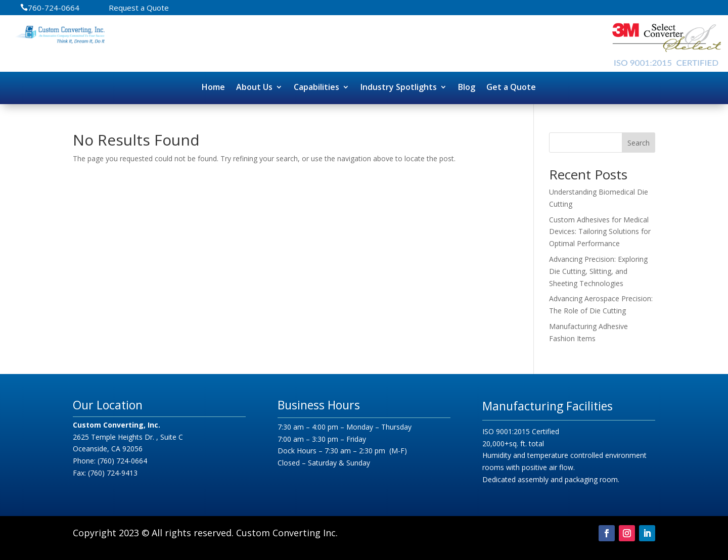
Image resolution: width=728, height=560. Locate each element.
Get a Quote (511, 87)
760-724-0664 (54, 8)
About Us (254, 87)
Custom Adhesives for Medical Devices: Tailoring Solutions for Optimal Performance (600, 232)
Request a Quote (139, 8)
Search (639, 143)
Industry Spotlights (399, 87)
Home (213, 87)
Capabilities (316, 87)
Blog (467, 87)
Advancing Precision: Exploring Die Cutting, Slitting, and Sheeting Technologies (598, 271)
